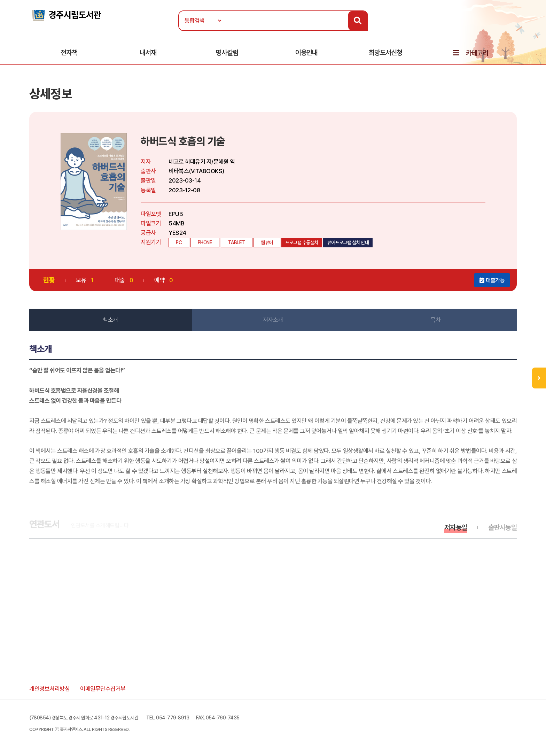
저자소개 (273, 320)
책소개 (110, 320)
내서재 (148, 53)
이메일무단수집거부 (103, 689)
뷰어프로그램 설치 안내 (348, 242)
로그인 (516, 27)
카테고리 (477, 53)
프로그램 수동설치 (302, 242)
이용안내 (306, 53)
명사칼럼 (227, 53)
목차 (435, 320)
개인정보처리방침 (49, 689)
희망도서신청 (385, 53)
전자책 (69, 53)
